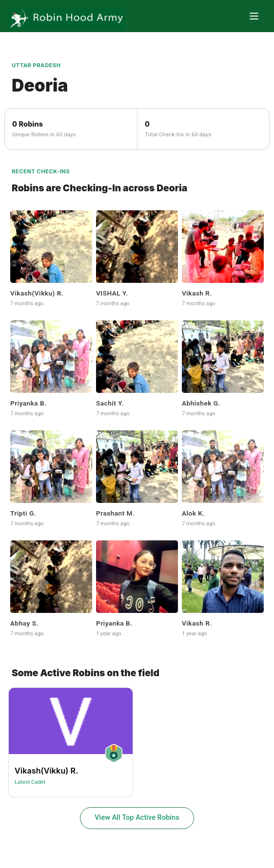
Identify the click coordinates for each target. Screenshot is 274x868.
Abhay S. (24, 623)
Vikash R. (197, 293)
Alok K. (193, 513)
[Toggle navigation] (254, 16)
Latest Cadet (30, 782)
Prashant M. (115, 513)
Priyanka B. (29, 403)
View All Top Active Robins (137, 818)
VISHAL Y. (112, 293)
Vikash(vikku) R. (37, 293)
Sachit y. (110, 403)
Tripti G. (23, 513)
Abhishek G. (201, 403)
